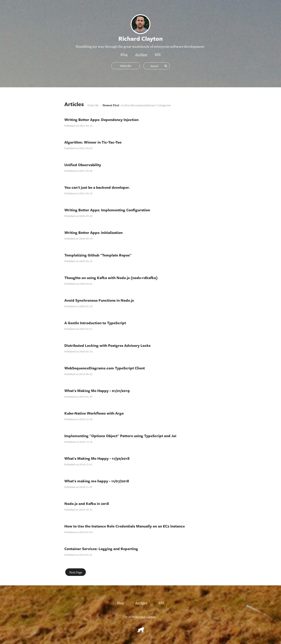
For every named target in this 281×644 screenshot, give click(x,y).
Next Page (76, 572)
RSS (158, 54)
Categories (164, 105)
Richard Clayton (146, 617)
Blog (124, 54)
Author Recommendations (138, 105)
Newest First (111, 105)
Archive (141, 54)
